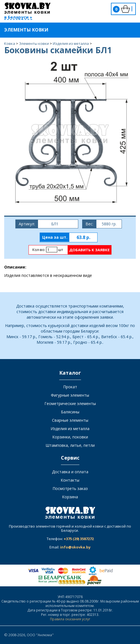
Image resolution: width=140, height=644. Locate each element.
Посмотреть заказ (70, 488)
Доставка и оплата (70, 472)
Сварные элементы (70, 420)
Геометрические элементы (70, 403)
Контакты (70, 480)
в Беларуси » (18, 17)
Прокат (70, 387)
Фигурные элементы (70, 395)
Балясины (70, 412)
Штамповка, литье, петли (70, 445)
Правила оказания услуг (70, 619)
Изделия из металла (70, 429)
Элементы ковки (30, 30)
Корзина (70, 497)
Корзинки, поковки (70, 437)
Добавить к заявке (89, 250)
